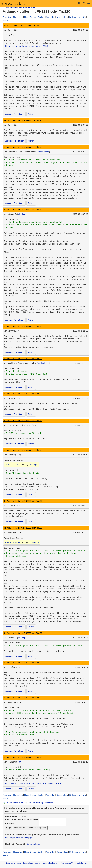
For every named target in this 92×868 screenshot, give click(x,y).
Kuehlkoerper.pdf (13, 542)
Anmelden (50, 17)
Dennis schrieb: (13, 157)
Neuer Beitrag (30, 17)
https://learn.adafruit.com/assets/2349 (26, 46)
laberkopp (22, 214)
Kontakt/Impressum (13, 863)
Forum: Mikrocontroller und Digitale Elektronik (19, 8)
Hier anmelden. (33, 844)
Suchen (41, 17)
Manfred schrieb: (13, 767)
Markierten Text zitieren (14, 114)
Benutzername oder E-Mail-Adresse (22, 819)
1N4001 (25, 309)
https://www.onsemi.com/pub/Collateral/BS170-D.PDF (33, 784)
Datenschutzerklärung (31, 863)
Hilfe (84, 17)
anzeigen (34, 465)
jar (19, 762)
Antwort (31, 114)
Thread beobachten (13, 803)
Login (5, 20)
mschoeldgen (43, 152)
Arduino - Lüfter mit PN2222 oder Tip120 (21, 25)
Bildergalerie (75, 17)
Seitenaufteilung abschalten (39, 803)
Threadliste (18, 17)
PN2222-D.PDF (12, 465)
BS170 (19, 775)
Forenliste (7, 17)
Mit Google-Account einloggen (19, 838)
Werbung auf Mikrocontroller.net (74, 863)
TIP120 (30, 95)
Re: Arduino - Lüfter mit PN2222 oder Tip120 (23, 120)
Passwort (9, 823)
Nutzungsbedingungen (51, 863)
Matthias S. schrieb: (16, 430)
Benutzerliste (62, 17)
